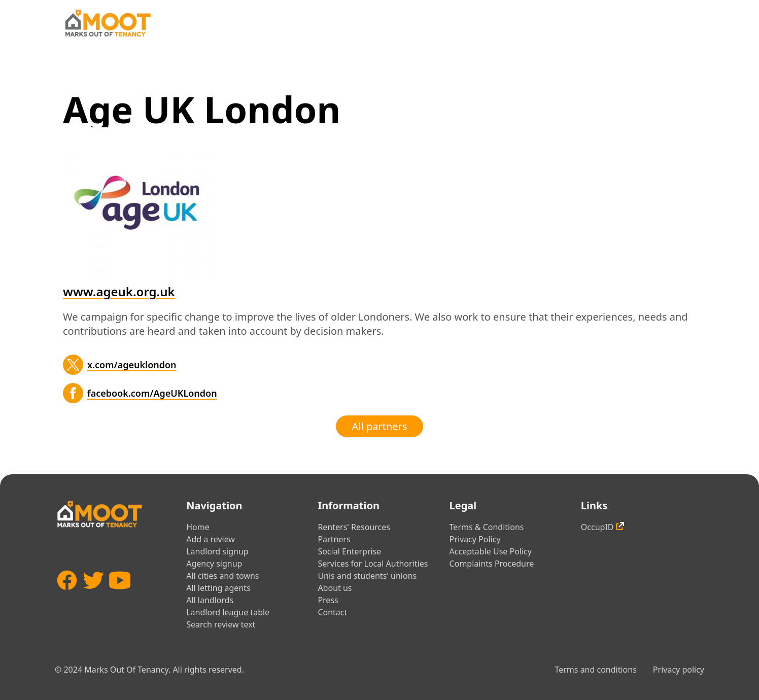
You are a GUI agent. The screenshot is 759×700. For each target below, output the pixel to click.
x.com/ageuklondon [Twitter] (132, 365)
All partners (380, 426)
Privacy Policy (475, 539)
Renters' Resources (354, 527)
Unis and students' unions (367, 576)
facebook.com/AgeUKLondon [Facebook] (152, 393)
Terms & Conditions (487, 527)
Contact (332, 612)
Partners (334, 539)
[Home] (108, 23)
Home (198, 527)
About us (335, 588)
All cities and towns (222, 576)
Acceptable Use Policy (491, 551)
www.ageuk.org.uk (119, 291)
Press (328, 600)
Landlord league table (228, 612)
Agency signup (214, 564)
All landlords (210, 600)
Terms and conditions (595, 670)
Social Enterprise (349, 551)
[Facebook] (73, 393)
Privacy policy (679, 670)
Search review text (221, 624)
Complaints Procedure (492, 564)
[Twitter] (73, 365)
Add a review (211, 539)
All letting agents (218, 588)
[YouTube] (120, 595)
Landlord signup (217, 551)
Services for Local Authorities (373, 564)
